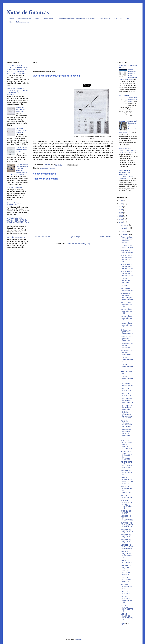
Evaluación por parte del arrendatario (126, 339)
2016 (121, 213)
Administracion (125, 149)
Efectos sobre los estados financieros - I (127, 353)
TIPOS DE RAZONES (125, 592)
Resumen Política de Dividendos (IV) (14, 204)
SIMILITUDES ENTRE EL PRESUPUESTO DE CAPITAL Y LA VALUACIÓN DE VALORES (17, 91)
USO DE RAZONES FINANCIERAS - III (127, 599)
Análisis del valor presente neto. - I (127, 325)
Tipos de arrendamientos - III (127, 359)
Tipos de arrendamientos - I (127, 366)
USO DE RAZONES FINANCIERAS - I (127, 617)
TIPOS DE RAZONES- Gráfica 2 (126, 573)
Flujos (128, 19)
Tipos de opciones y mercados (125, 280)
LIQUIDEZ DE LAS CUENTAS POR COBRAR (127, 547)
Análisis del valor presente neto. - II (127, 318)
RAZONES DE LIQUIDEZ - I (126, 567)
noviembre (125, 228)
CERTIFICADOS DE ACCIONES (127, 247)
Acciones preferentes (25, 19)
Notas (10, 22)
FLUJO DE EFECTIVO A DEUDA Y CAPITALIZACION (127, 504)
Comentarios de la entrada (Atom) (78, 244)
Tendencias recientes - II (126, 389)
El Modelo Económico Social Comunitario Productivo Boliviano (76, 19)
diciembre (125, 225)
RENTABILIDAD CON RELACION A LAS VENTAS (126, 465)
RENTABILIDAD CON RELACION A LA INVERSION (126, 455)
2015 (121, 216)
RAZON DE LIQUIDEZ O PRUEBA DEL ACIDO (126, 555)
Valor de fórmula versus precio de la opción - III (126, 259)
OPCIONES (125, 285)
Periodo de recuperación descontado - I (21, 109)
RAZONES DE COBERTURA (126, 496)
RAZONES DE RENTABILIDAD (127, 473)
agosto (124, 624)
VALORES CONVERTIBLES (127, 586)
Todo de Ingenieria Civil (128, 121)
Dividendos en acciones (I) (16, 237)
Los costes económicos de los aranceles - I (21, 130)
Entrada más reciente (42, 237)
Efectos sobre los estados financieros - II (127, 346)
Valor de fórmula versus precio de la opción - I (127, 273)
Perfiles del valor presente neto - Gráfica (22, 150)
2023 (121, 204)
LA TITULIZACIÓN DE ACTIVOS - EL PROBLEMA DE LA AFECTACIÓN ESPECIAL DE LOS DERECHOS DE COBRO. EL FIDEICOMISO (18, 69)
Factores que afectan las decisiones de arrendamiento (127, 296)
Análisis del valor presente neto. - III (127, 311)
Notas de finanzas (28, 12)
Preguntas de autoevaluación (127, 252)
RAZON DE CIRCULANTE (127, 562)
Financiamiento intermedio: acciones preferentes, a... (126, 434)
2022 (121, 207)
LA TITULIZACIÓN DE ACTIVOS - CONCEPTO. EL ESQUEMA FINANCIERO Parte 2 (18, 221)
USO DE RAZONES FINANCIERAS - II (127, 608)
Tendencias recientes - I (126, 394)
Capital (37, 19)
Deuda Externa (48, 19)
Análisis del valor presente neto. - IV (127, 304)
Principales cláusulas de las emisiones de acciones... (126, 415)
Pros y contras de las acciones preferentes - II (127, 400)
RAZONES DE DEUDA (126, 512)
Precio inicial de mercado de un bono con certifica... (127, 240)
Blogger (79, 639)
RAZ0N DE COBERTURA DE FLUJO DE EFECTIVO (127, 481)
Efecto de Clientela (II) (14, 188)
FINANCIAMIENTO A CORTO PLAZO (110, 19)
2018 (121, 210)
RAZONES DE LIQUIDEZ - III (127, 536)
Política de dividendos (23, 22)
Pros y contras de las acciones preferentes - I (127, 407)
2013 (121, 222)
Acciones (11, 19)
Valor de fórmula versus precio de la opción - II (127, 266)
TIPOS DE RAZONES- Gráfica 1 (126, 580)
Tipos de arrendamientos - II (127, 378)
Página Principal (75, 237)
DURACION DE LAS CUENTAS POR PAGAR (127, 525)
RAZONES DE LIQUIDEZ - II (126, 541)
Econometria (124, 95)
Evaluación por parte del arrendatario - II (127, 332)
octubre (124, 231)
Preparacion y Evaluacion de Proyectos (124, 173)
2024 (121, 201)
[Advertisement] (73, 43)
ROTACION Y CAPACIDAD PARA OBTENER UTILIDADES (126, 444)
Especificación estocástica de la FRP (133, 99)
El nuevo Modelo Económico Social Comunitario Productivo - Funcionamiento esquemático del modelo (18, 170)
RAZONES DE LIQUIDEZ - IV (127, 531)
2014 (121, 219)
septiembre (125, 234)
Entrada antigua (106, 237)
